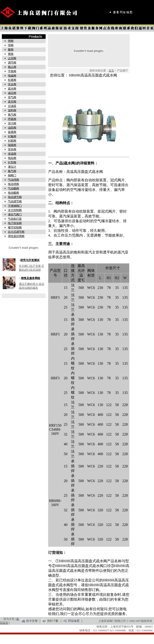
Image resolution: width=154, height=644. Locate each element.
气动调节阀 (15, 201)
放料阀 (12, 110)
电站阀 (12, 158)
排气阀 (12, 97)
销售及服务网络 (31, 278)
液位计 (12, 167)
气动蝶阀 (13, 188)
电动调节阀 (15, 197)
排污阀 (12, 123)
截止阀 (12, 67)
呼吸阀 (12, 119)
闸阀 (11, 41)
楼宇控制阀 (15, 227)
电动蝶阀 (13, 193)
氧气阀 (12, 115)
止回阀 (12, 58)
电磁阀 (12, 76)
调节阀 (12, 63)
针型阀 (12, 162)
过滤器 (12, 106)
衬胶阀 (12, 141)
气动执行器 (15, 219)
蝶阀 (11, 50)
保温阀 (12, 154)
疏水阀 (12, 89)
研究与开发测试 (30, 260)
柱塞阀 (12, 80)
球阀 (11, 45)
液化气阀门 (15, 214)
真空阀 (12, 102)
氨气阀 (12, 171)
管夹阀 (12, 149)
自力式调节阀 (16, 232)
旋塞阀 (12, 132)
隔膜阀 (12, 145)
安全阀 (12, 84)
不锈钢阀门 (15, 206)
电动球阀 (13, 184)
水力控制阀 (15, 210)
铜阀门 (12, 175)
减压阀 (12, 93)
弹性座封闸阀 (16, 236)
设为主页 (9, 619)
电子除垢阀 (15, 223)
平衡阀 (12, 71)
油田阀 (12, 128)
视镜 (11, 54)
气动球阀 (13, 180)
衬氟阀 (12, 136)
